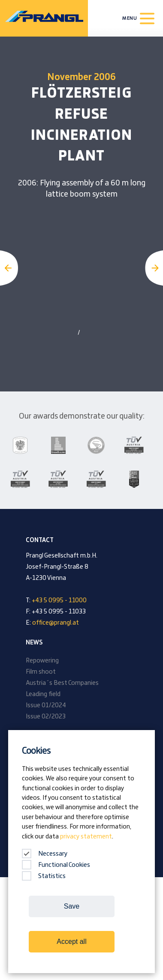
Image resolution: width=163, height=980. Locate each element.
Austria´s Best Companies (62, 683)
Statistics (44, 876)
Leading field (43, 694)
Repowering (42, 661)
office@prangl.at (56, 623)
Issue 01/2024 (46, 706)
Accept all (71, 941)
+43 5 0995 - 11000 (59, 601)
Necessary (45, 854)
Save (72, 906)
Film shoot (41, 672)
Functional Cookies (56, 865)
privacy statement (86, 837)
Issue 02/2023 (46, 717)
